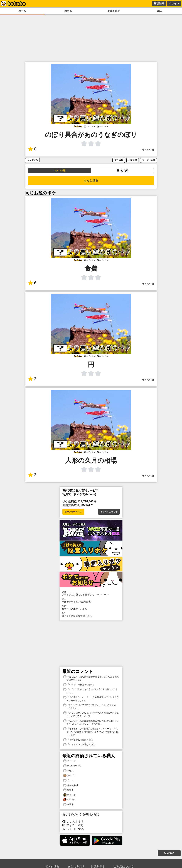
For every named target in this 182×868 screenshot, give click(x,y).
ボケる (68, 11)
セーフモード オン (73, 512)
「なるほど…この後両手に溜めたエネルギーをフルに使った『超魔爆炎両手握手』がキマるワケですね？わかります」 (91, 732)
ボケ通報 (119, 160)
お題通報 (132, 160)
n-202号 (69, 800)
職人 (160, 11)
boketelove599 (72, 766)
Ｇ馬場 (68, 805)
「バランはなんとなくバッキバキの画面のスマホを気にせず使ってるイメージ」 (91, 714)
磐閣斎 (68, 790)
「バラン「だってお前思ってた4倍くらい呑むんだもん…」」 (90, 691)
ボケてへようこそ (109, 512)
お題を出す (114, 11)
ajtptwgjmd (70, 785)
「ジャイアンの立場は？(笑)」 (80, 745)
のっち (68, 780)
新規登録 (159, 3)
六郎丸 (68, 771)
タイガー (69, 775)
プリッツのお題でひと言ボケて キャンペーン (91, 593)
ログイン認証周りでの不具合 (91, 615)
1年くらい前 (147, 150)
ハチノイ (69, 761)
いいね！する (73, 822)
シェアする (33, 160)
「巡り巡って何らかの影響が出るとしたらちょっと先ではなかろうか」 (91, 678)
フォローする (73, 825)
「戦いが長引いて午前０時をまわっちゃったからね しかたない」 (91, 706)
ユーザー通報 (148, 160)
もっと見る (91, 181)
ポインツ (69, 795)
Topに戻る (169, 853)
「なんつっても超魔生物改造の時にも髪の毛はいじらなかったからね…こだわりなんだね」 (91, 722)
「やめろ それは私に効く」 (79, 685)
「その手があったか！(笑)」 (79, 740)
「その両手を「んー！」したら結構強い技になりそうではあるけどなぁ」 (91, 699)
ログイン (174, 3)
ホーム (22, 11)
